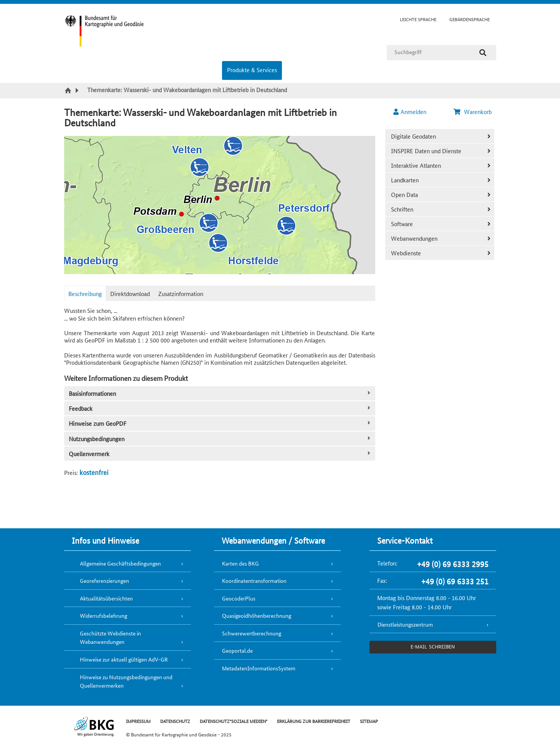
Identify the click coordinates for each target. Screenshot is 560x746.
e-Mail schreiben (433, 646)
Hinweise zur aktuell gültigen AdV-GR (124, 659)
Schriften (402, 209)
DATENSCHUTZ (175, 721)
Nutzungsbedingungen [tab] (220, 439)
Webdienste (406, 253)
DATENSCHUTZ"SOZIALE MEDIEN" (234, 721)
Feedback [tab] (220, 408)
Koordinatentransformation (254, 581)
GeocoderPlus (239, 598)
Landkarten (405, 180)
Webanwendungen (414, 238)
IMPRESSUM (138, 721)
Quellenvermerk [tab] (220, 454)
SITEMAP (369, 721)
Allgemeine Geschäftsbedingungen (120, 563)
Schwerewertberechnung (252, 633)
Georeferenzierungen (104, 581)
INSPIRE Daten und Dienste (426, 151)
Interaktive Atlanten (416, 165)
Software (402, 224)
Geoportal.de (237, 650)
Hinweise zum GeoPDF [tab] (220, 423)
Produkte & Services (252, 70)
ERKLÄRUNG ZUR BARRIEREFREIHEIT (314, 721)
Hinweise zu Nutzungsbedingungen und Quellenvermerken (126, 681)
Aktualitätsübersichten (106, 598)
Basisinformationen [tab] (220, 393)
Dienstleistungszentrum (405, 624)
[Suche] (483, 53)
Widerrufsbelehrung (104, 615)
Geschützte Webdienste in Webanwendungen (110, 638)
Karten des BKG (240, 563)
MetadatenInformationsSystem (259, 668)
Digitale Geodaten (413, 136)
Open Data (404, 194)
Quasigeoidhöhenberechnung (257, 615)
